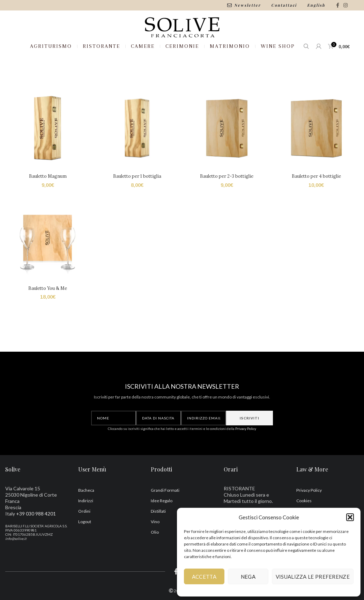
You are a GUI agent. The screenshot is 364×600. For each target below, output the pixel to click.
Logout (85, 547)
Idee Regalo (162, 526)
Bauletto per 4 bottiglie (317, 202)
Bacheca (86, 515)
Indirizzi (86, 526)
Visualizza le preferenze (313, 577)
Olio (155, 557)
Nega (248, 577)
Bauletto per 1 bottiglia (137, 202)
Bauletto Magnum (47, 202)
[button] (350, 517)
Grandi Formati (165, 515)
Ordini (84, 536)
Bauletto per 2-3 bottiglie (227, 202)
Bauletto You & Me (47, 314)
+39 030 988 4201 (36, 539)
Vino (155, 547)
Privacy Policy (246, 453)
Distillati (158, 536)
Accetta (204, 577)
